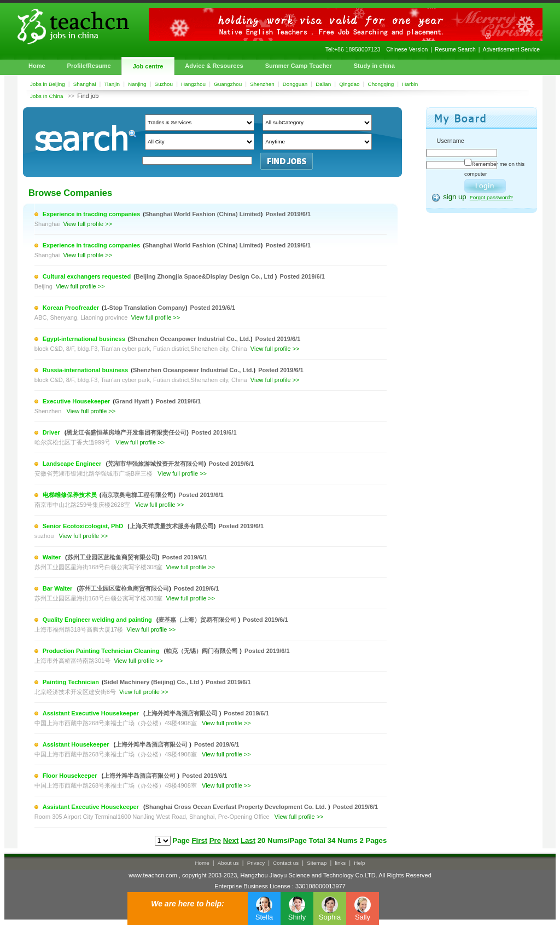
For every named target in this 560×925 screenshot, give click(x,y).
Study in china (374, 66)
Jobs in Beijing (48, 84)
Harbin (410, 84)
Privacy (256, 863)
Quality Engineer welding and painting (98, 620)
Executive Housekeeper (77, 401)
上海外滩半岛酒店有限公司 (182, 713)
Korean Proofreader (71, 308)
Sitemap (317, 863)
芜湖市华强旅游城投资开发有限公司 (156, 464)
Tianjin (112, 84)
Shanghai (85, 84)
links (341, 863)
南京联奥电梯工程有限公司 (137, 495)
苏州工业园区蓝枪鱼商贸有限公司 (112, 557)
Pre (215, 840)
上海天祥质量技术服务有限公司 (172, 526)
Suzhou (164, 84)
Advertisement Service (511, 50)
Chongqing (381, 84)
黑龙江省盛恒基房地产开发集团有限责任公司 (126, 432)
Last (248, 840)
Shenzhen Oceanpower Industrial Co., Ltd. (190, 339)
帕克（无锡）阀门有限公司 (203, 651)
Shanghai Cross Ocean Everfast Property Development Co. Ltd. (237, 807)
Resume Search (455, 50)
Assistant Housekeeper (77, 744)
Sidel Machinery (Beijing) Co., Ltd (153, 682)
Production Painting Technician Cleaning (102, 651)
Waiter (52, 557)
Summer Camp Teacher (299, 66)
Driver (52, 432)
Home (37, 66)
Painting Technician (71, 682)
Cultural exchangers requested (87, 276)
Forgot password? (491, 197)
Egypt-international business (84, 339)
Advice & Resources (214, 66)
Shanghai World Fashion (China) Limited (203, 214)
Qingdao (349, 84)
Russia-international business (85, 370)
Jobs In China (46, 96)
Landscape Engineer (73, 464)
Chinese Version (407, 50)
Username (450, 141)
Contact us (286, 863)
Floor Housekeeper (71, 776)
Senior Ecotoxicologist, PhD (84, 526)
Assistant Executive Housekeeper (92, 713)
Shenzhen (262, 84)
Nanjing (137, 84)
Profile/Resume (89, 66)
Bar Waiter (59, 588)
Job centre (148, 66)
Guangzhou (228, 84)
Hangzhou (193, 84)
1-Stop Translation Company (145, 308)
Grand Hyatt (133, 401)
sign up (455, 197)
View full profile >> (87, 224)
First (200, 840)
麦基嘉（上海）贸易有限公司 (198, 620)
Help (359, 863)
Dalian (323, 84)
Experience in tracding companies (92, 214)
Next (231, 840)
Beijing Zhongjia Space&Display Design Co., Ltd (205, 276)
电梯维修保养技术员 (70, 495)
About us (228, 863)
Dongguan (295, 84)
